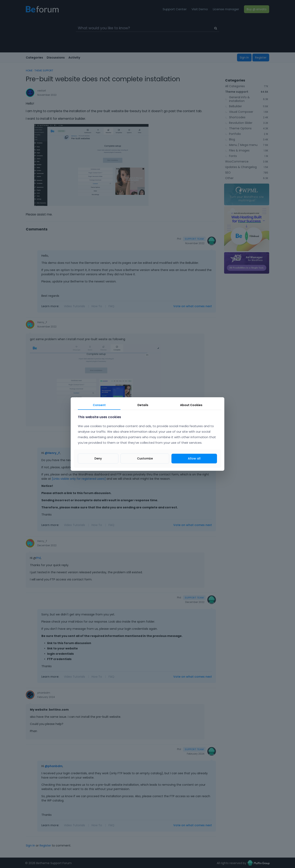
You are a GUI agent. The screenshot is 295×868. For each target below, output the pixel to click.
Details (143, 405)
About (191, 405)
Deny (98, 458)
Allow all (194, 458)
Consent (99, 405)
